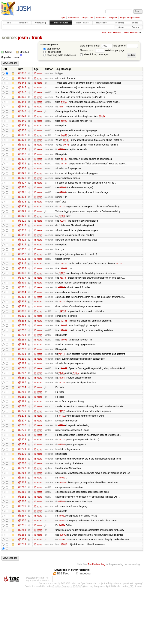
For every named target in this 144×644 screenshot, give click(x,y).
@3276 (22, 467)
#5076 (61, 419)
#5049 (62, 526)
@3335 (22, 153)
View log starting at (97, 46)
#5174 (102, 121)
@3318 (22, 244)
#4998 (63, 340)
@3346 (22, 95)
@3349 (22, 79)
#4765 (61, 414)
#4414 (61, 388)
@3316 (22, 255)
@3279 (22, 451)
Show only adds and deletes (60, 55)
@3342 (22, 116)
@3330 (22, 180)
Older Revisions (131, 33)
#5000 (61, 233)
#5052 (63, 531)
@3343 (22, 111)
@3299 (22, 345)
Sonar (121, 27)
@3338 (22, 138)
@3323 (22, 217)
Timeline (23, 23)
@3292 (22, 382)
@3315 (22, 260)
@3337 (22, 143)
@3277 (22, 462)
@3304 (22, 318)
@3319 (22, 239)
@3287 (22, 409)
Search (135, 27)
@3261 (22, 547)
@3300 (22, 340)
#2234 (62, 595)
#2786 (64, 350)
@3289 (22, 398)
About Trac (101, 18)
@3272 (22, 489)
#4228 (61, 329)
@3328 (22, 191)
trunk (37, 38)
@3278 (22, 457)
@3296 (22, 361)
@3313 (22, 270)
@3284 (22, 425)
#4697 (62, 574)
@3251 (22, 600)
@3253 (22, 590)
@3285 (22, 419)
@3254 (22, 584)
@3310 (22, 286)
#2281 (63, 238)
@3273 (22, 483)
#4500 (62, 457)
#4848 (64, 403)
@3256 (22, 574)
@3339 (22, 132)
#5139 (61, 159)
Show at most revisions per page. (102, 50)
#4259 (64, 106)
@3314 (22, 265)
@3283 (22, 430)
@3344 (22, 106)
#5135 (66, 148)
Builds (135, 23)
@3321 (22, 228)
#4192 (61, 451)
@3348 (22, 84)
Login (62, 18)
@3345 (22, 100)
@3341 (22, 122)
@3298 (22, 350)
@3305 (22, 313)
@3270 (22, 499)
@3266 (22, 521)
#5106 (119, 286)
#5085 (61, 313)
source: (9, 38)
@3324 (22, 212)
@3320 (22, 233)
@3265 (22, 526)
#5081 (64, 292)
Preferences (74, 18)
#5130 (64, 169)
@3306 (22, 308)
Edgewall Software (39, 637)
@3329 (22, 185)
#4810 (64, 356)
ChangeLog (83, 630)
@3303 (22, 324)
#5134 (64, 175)
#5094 (64, 361)
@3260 (22, 552)
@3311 (22, 281)
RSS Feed (63, 630)
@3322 (22, 223)
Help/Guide (88, 18)
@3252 (22, 595)
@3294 (22, 371)
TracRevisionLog (96, 620)
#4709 (61, 467)
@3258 (22, 563)
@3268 (22, 510)
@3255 (22, 579)
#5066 (76, 409)
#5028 (61, 483)
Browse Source (61, 23)
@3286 (22, 414)
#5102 (61, 297)
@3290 (22, 393)
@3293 (22, 377)
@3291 (22, 387)
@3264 (22, 531)
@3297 (22, 356)
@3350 (22, 74)
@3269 (22, 505)
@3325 (22, 207)
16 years (38, 74)
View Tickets (82, 23)
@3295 (22, 366)
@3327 (22, 196)
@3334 (22, 159)
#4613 (64, 143)
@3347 (22, 90)
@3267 (22, 515)
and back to (126, 46)
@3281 (22, 441)
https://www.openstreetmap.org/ (125, 640)
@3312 (22, 276)
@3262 (22, 542)
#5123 (63, 207)
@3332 (22, 169)
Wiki (9, 23)
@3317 (22, 249)
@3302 (22, 329)
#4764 (62, 579)
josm (23, 38)
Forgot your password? (131, 18)
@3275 (22, 473)
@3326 (22, 201)
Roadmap (120, 23)
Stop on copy (52, 49)
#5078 (61, 223)
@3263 (22, 536)
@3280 (22, 446)
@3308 (22, 297)
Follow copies (52, 52)
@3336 (22, 148)
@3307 (22, 302)
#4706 (61, 409)
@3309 (22, 292)
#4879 (64, 286)
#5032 (62, 568)
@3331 (22, 175)
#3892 (63, 590)
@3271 (22, 494)
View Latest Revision (111, 33)
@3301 (22, 334)
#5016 (64, 600)
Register (113, 18)
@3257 (22, 568)
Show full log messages (94, 54)
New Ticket (102, 23)
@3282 (22, 435)
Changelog (40, 23)
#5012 (61, 553)
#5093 (64, 127)
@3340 (22, 127)
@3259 (22, 558)
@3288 (22, 404)
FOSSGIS (66, 640)
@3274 (22, 478)
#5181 (61, 111)
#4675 (66, 153)
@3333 (22, 164)
